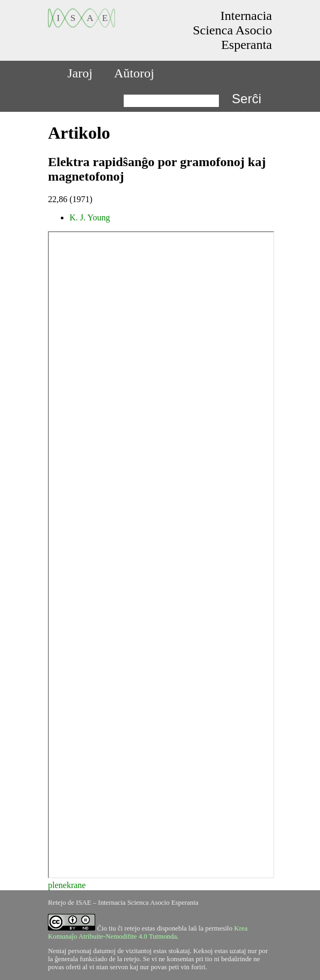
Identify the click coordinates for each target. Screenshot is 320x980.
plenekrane (67, 885)
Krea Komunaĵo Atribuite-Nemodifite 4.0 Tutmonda (148, 932)
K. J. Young (90, 217)
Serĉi (247, 99)
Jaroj (80, 73)
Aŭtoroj (134, 73)
